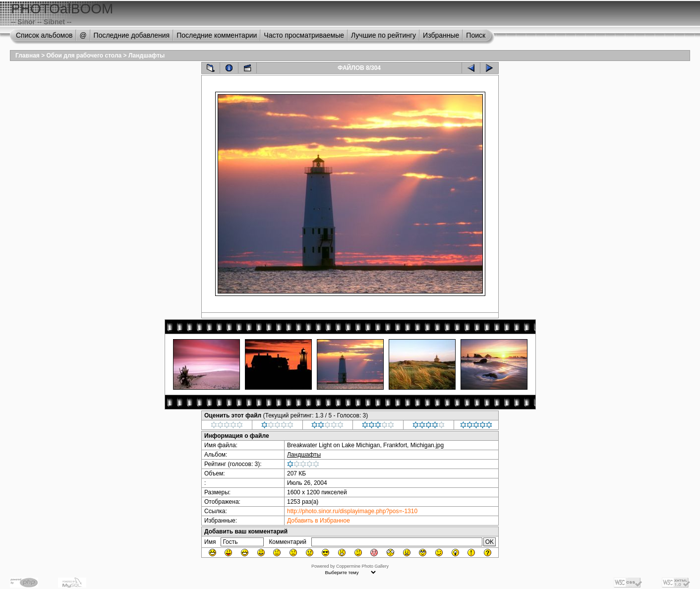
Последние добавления (132, 35)
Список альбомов (44, 35)
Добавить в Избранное (319, 521)
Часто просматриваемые (304, 35)
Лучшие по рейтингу (383, 35)
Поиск (476, 35)
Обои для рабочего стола (84, 56)
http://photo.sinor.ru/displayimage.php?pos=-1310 (352, 511)
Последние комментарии (217, 35)
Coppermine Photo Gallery (362, 566)
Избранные (441, 35)
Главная (28, 56)
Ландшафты (146, 56)
